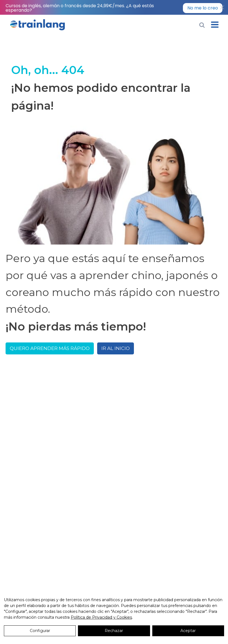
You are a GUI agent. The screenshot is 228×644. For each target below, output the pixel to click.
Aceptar (188, 631)
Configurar (40, 631)
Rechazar (114, 631)
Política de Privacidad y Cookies (101, 617)
